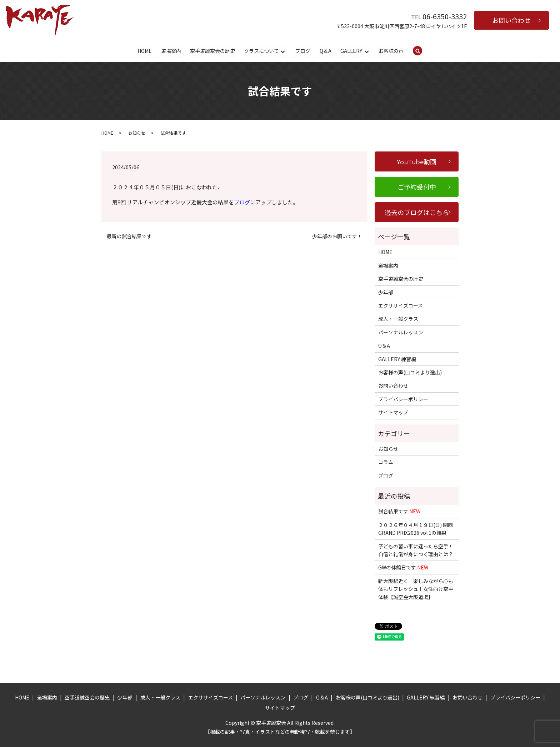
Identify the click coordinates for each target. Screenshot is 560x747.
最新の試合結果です (129, 237)
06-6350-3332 (445, 16)
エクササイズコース (401, 306)
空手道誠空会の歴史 (212, 51)
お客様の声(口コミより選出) (410, 373)
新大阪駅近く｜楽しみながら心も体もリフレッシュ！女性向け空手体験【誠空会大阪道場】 (416, 589)
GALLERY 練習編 (397, 359)
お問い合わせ (511, 20)
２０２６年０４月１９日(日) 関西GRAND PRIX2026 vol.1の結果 (416, 529)
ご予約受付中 (417, 187)
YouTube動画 (417, 162)
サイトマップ (393, 413)
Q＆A (326, 51)
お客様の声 (391, 51)
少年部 (386, 292)
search (422, 51)
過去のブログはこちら (417, 213)
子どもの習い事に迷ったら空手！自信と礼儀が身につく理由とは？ (416, 550)
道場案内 (171, 51)
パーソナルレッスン (401, 333)
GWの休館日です (403, 568)
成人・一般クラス (398, 319)
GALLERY (351, 51)
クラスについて (261, 51)
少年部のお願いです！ (337, 237)
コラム (386, 462)
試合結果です (399, 512)
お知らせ (137, 133)
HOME (145, 51)
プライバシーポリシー (403, 399)
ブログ (303, 51)
